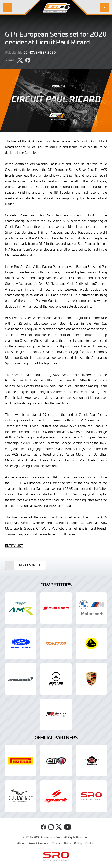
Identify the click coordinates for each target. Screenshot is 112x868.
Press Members (38, 843)
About (21, 843)
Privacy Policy (73, 843)
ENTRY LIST (14, 545)
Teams (56, 843)
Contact (90, 843)
